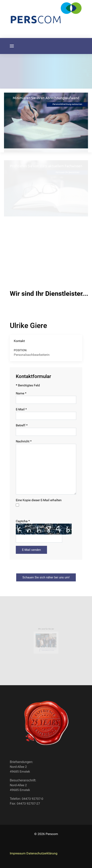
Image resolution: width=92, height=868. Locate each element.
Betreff (22, 425)
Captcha (23, 521)
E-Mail (21, 409)
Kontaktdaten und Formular (48, 649)
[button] (12, 46)
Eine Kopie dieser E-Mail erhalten (39, 500)
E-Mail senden (31, 550)
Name (21, 393)
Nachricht (24, 441)
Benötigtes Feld (28, 385)
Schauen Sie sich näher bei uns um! (46, 577)
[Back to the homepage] (46, 723)
